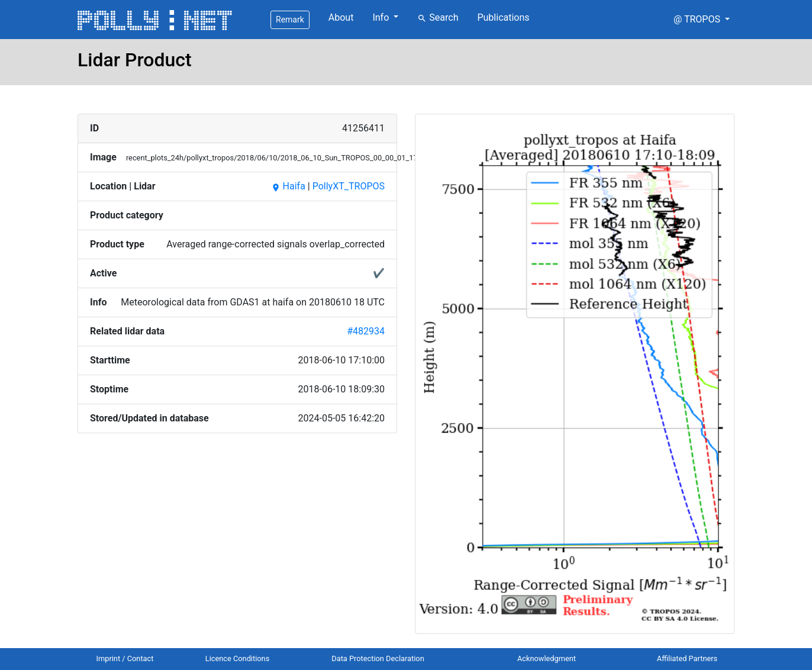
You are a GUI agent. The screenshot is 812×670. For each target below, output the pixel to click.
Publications (503, 17)
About (341, 17)
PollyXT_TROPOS (349, 186)
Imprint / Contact (125, 658)
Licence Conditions (238, 658)
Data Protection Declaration (378, 658)
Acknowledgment (547, 658)
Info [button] (382, 17)
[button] (702, 20)
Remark (290, 20)
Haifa (288, 186)
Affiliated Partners (687, 658)
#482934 (366, 331)
